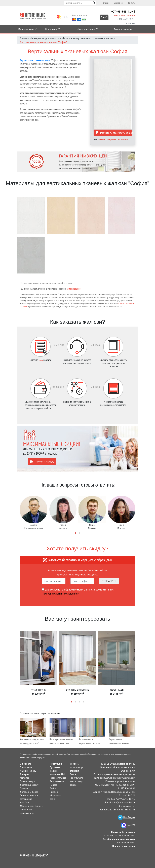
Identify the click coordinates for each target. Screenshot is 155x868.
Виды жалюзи (27, 29)
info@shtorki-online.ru (124, 802)
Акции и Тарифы (28, 771)
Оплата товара (27, 781)
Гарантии (24, 788)
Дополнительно (88, 29)
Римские (54, 792)
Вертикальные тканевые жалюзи (35, 60)
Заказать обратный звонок (124, 15)
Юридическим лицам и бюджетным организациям (31, 809)
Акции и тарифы (123, 29)
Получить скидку (42, 461)
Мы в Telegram (129, 817)
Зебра (53, 788)
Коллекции (52, 29)
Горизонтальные (58, 778)
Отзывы (106, 3)
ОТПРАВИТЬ (109, 581)
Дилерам (25, 774)
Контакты (132, 3)
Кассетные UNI (57, 774)
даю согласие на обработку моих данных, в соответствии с (78, 591)
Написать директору (124, 846)
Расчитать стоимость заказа (114, 133)
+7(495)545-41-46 (123, 12)
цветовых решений (74, 289)
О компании (118, 3)
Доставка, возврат (29, 785)
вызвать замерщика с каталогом (113, 139)
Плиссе (53, 785)
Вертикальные (57, 781)
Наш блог (25, 802)
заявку (41, 360)
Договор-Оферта (29, 792)
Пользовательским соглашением (60, 594)
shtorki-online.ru (126, 764)
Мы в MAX (131, 825)
